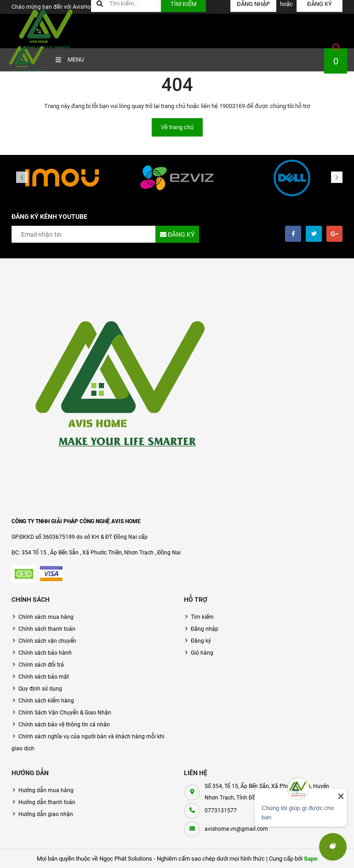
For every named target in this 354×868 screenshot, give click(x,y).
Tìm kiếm (202, 617)
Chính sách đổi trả (41, 665)
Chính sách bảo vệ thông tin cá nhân (64, 725)
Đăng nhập (205, 629)
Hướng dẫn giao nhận (46, 814)
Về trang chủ (177, 127)
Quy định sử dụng (40, 689)
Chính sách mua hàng (46, 617)
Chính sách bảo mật (44, 677)
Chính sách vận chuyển (47, 641)
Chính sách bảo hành (45, 653)
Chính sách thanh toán (47, 629)
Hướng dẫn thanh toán (47, 802)
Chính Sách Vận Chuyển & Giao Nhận (65, 713)
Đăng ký (201, 641)
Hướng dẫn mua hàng (46, 790)
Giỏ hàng (202, 653)
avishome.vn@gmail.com (236, 829)
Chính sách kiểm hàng (46, 701)
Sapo (311, 859)
